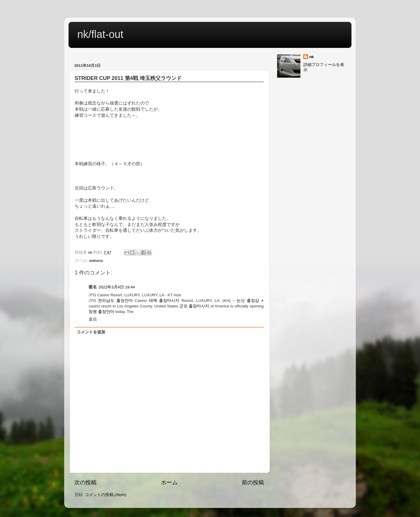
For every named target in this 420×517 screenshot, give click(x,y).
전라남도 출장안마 (115, 301)
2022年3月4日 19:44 (117, 287)
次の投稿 (85, 482)
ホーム (169, 482)
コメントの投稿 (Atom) (106, 495)
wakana (96, 261)
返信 (93, 319)
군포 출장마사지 (194, 306)
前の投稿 (253, 482)
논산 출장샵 (248, 301)
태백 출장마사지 (164, 301)
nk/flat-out (100, 34)
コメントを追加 (91, 332)
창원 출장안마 (101, 312)
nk (311, 57)
